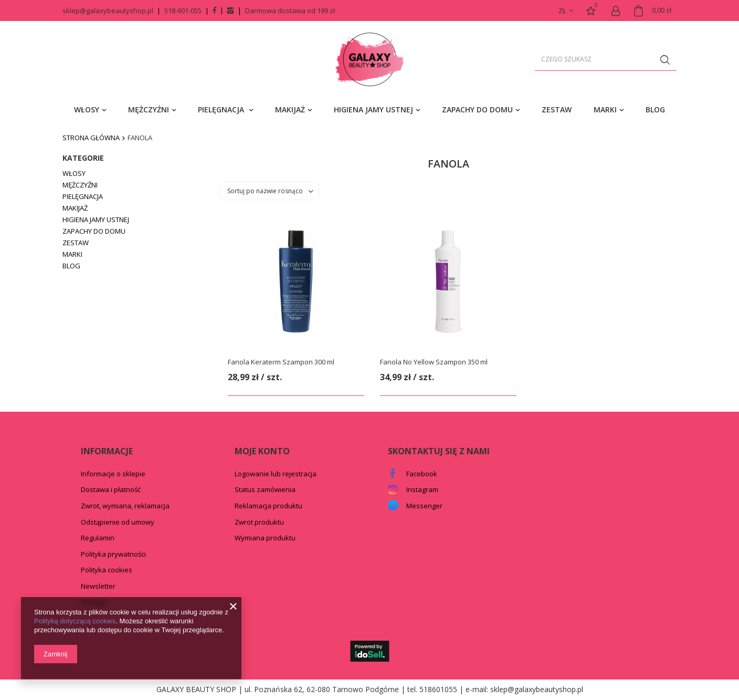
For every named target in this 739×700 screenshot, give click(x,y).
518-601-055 (183, 11)
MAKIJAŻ (290, 109)
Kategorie (83, 158)
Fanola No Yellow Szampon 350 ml (434, 362)
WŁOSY (87, 109)
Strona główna (91, 138)
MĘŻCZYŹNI (149, 109)
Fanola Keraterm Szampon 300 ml (281, 362)
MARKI (605, 109)
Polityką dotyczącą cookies (75, 621)
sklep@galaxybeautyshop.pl (108, 11)
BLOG (655, 109)
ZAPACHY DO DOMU (477, 109)
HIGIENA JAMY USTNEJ (373, 109)
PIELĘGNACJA (222, 109)
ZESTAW (557, 109)
